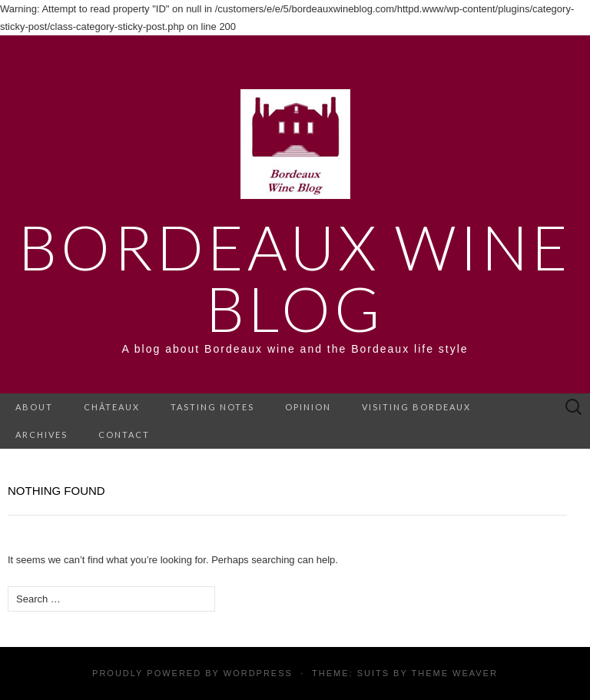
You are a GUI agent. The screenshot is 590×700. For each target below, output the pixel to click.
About (34, 407)
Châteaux (112, 407)
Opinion (308, 407)
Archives (41, 435)
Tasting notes (212, 407)
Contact (124, 435)
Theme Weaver (454, 673)
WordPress (258, 673)
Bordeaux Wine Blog (295, 277)
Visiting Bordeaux (416, 407)
